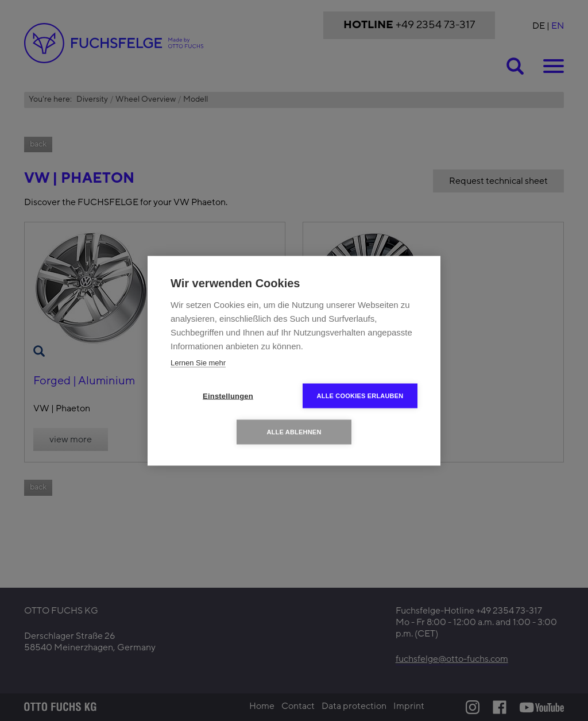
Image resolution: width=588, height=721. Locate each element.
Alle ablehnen (294, 431)
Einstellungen (228, 396)
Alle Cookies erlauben (360, 395)
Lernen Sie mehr (198, 362)
